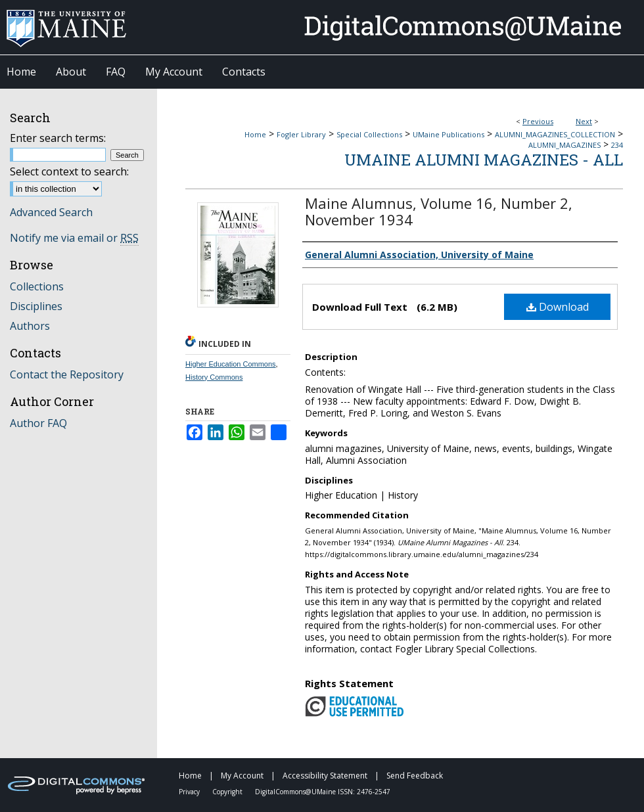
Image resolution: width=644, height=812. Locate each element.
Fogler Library (301, 134)
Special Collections (369, 134)
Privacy (190, 792)
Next (584, 121)
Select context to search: (69, 171)
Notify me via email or (74, 238)
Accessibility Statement (326, 776)
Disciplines (36, 306)
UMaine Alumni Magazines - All (484, 160)
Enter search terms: (58, 138)
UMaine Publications (448, 134)
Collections (37, 286)
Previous (538, 121)
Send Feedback (415, 776)
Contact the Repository (67, 374)
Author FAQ (38, 423)
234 (617, 145)
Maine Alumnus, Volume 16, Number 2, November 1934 (439, 211)
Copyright (228, 792)
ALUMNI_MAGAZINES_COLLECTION (555, 134)
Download (558, 307)
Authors (30, 326)
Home (255, 134)
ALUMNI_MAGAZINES (564, 145)
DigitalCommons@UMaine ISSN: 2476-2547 (323, 792)
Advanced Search (51, 212)
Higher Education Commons (231, 364)
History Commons (214, 377)
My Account (243, 776)
